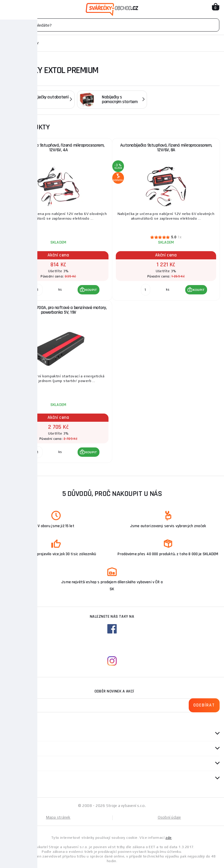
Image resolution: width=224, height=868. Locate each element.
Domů (10, 43)
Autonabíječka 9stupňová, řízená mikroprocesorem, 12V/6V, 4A (58, 148)
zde (168, 838)
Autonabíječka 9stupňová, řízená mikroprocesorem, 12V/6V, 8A (166, 148)
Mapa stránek (58, 817)
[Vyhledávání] (112, 25)
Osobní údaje (169, 817)
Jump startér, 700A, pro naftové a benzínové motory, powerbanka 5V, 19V (58, 310)
